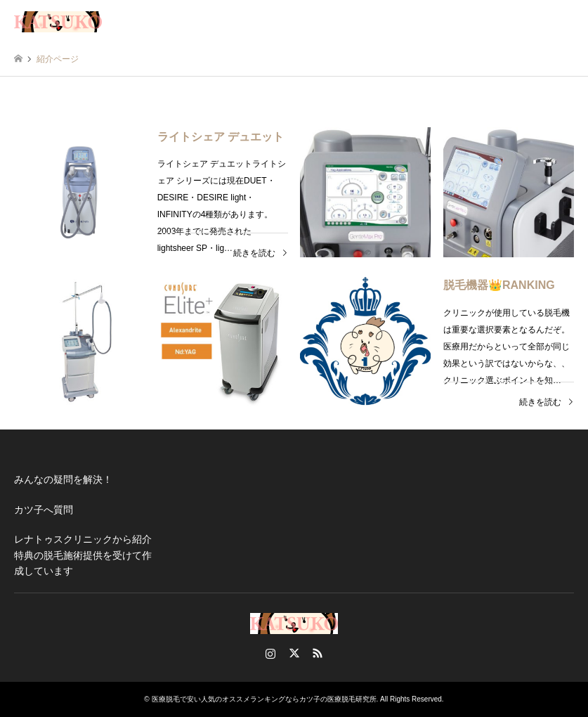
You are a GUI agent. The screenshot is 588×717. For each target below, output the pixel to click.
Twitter (294, 653)
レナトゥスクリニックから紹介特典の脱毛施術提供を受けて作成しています (83, 555)
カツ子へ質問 (44, 510)
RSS (318, 653)
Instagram (270, 653)
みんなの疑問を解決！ (63, 479)
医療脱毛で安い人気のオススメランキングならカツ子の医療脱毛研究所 (264, 699)
